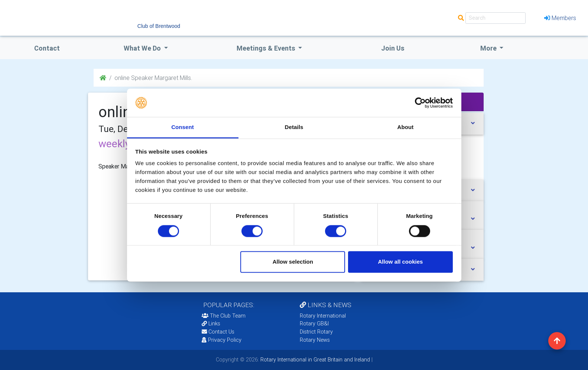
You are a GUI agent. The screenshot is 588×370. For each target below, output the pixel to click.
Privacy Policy (222, 340)
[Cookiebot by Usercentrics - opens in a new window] (420, 103)
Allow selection (293, 262)
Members (560, 18)
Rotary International (323, 316)
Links (211, 324)
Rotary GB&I (314, 324)
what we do (143, 48)
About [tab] (406, 127)
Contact (47, 48)
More (489, 48)
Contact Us (218, 332)
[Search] (496, 18)
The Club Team (224, 316)
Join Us (393, 48)
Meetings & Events (267, 48)
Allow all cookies (400, 262)
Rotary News (315, 340)
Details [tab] (294, 127)
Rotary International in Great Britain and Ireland (314, 360)
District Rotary (316, 332)
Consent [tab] (183, 127)
